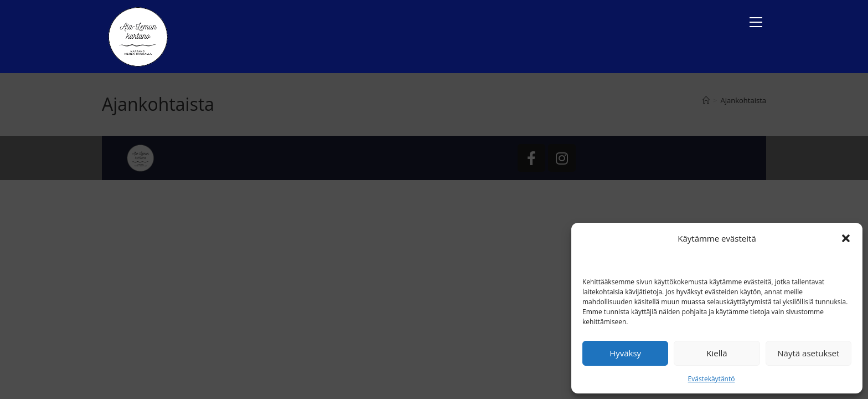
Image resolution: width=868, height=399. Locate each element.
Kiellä (717, 353)
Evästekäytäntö (712, 379)
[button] (846, 238)
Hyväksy (625, 353)
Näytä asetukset (808, 353)
